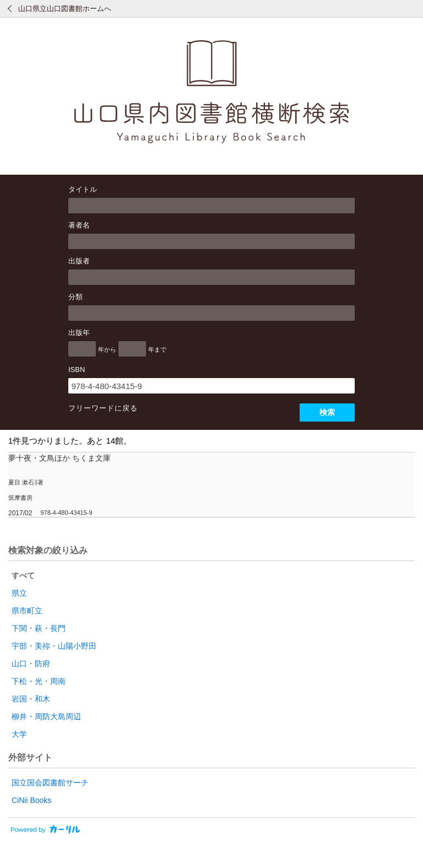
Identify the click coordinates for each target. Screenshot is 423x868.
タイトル (83, 189)
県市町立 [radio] (27, 611)
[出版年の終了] (132, 349)
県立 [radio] (19, 593)
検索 (327, 412)
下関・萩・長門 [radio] (39, 628)
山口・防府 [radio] (31, 664)
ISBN (77, 370)
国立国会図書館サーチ (50, 783)
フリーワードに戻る (103, 408)
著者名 (79, 225)
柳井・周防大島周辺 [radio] (46, 716)
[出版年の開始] (82, 349)
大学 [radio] (19, 734)
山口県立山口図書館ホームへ (65, 9)
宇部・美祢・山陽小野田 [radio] (54, 646)
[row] (211, 485)
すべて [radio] (23, 575)
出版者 (79, 261)
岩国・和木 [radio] (31, 699)
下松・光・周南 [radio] (39, 681)
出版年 (79, 333)
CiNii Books (31, 800)
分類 (75, 297)
